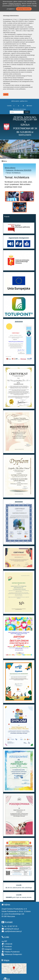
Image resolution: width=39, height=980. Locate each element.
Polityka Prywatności (11, 952)
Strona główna (15, 101)
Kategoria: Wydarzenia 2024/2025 (19, 170)
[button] (2, 149)
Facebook (7, 946)
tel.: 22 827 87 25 (9, 926)
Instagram (7, 949)
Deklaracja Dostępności (12, 955)
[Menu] (19, 161)
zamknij (6, 94)
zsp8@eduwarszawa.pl (12, 931)
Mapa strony (24, 101)
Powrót (7, 217)
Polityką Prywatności (15, 4)
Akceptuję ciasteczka (24, 9)
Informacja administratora (19, 109)
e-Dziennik (7, 944)
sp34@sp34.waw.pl (10, 929)
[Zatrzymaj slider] (20, 157)
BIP (4, 941)
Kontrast (29, 106)
